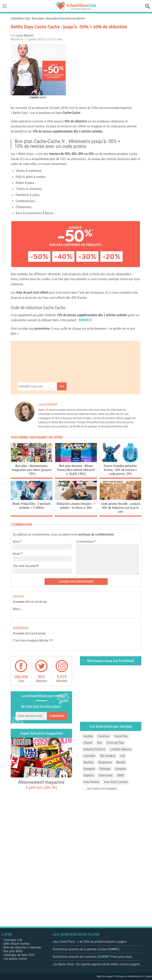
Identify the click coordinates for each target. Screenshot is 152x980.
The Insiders (108, 756)
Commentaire (86, 542)
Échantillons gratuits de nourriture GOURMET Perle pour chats (92, 957)
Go (62, 386)
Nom (16, 542)
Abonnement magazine (41, 784)
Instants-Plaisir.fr (94, 749)
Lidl (122, 756)
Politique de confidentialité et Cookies (133, 976)
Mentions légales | (106, 976)
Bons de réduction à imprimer (22, 947)
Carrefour (104, 736)
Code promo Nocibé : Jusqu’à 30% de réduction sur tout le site (120, 508)
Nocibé (121, 762)
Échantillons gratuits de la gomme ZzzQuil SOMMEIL (86, 949)
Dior (100, 743)
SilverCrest (105, 775)
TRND (121, 775)
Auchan (88, 736)
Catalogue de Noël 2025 (19, 955)
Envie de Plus (115, 743)
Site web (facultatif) (26, 566)
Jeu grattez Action (15, 959)
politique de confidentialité (96, 534)
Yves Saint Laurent (116, 782)
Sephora (89, 775)
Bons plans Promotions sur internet (66, 18)
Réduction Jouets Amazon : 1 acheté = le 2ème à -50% (76, 506)
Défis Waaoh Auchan (17, 944)
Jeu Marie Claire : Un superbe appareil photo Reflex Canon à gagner (96, 964)
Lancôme (89, 756)
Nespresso (105, 762)
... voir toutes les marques (100, 788)
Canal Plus (121, 736)
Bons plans (38, 18)
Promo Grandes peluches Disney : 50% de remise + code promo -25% (120, 470)
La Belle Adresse (121, 749)
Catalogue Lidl (13, 940)
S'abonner (57, 716)
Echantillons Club (20, 18)
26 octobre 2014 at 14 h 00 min (30, 602)
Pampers (89, 769)
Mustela (89, 762)
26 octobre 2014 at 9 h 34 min (29, 634)
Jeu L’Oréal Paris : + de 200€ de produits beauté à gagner (90, 942)
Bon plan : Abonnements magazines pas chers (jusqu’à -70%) (32, 470)
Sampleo (121, 769)
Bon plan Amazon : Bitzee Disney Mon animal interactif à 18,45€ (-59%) (76, 470)
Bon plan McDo (13, 951)
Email (17, 554)
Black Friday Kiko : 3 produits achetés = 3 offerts (32, 506)
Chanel (88, 743)
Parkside (105, 769)
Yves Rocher (91, 782)
